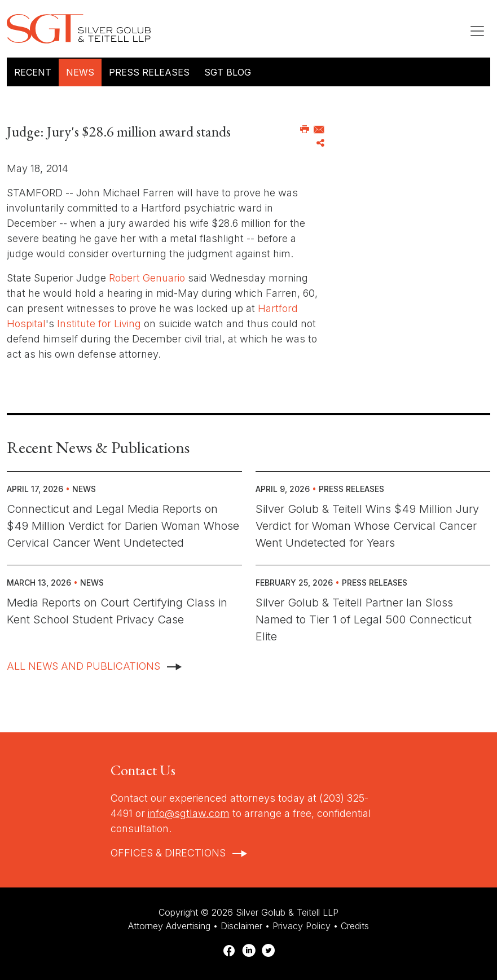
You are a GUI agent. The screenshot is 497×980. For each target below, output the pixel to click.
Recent (33, 72)
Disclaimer (241, 926)
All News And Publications (83, 666)
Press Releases (149, 72)
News (80, 72)
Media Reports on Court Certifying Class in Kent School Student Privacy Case (117, 611)
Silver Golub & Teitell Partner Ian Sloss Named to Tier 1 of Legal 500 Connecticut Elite (364, 619)
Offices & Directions (168, 853)
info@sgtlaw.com (189, 813)
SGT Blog (228, 72)
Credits (355, 926)
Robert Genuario (147, 278)
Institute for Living (99, 324)
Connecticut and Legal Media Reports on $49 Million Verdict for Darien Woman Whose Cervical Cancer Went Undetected (123, 526)
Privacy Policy (302, 926)
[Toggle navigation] (477, 31)
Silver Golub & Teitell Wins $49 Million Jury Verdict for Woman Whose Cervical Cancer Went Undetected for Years (367, 526)
